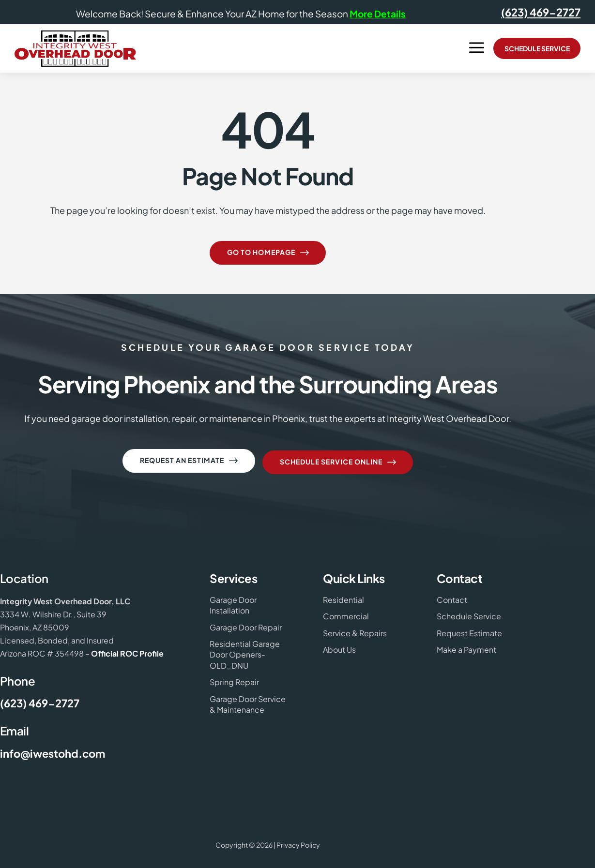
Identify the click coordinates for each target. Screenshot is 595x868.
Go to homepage (269, 253)
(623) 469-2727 (541, 12)
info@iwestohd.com (53, 750)
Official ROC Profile (127, 651)
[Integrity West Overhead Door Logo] (75, 49)
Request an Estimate (190, 461)
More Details (378, 14)
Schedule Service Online (339, 461)
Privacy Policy (298, 842)
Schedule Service (537, 48)
